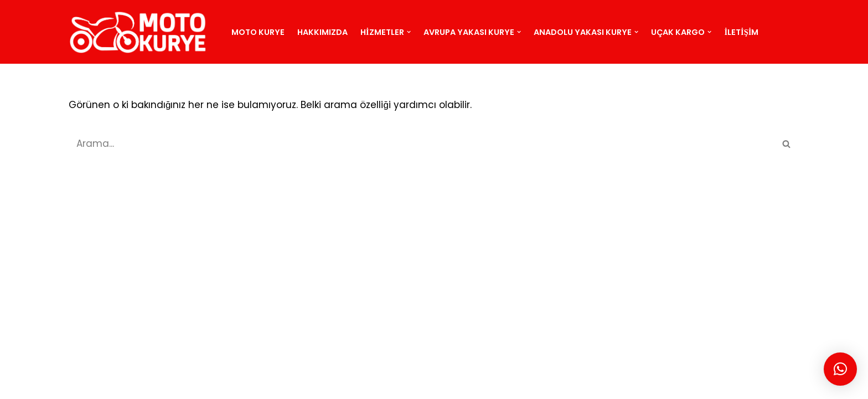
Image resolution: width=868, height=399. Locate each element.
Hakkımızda (322, 32)
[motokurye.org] (141, 32)
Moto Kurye (258, 32)
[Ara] (422, 144)
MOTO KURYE (107, 384)
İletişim (742, 32)
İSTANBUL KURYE (258, 384)
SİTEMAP (162, 384)
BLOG (202, 384)
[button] (409, 32)
